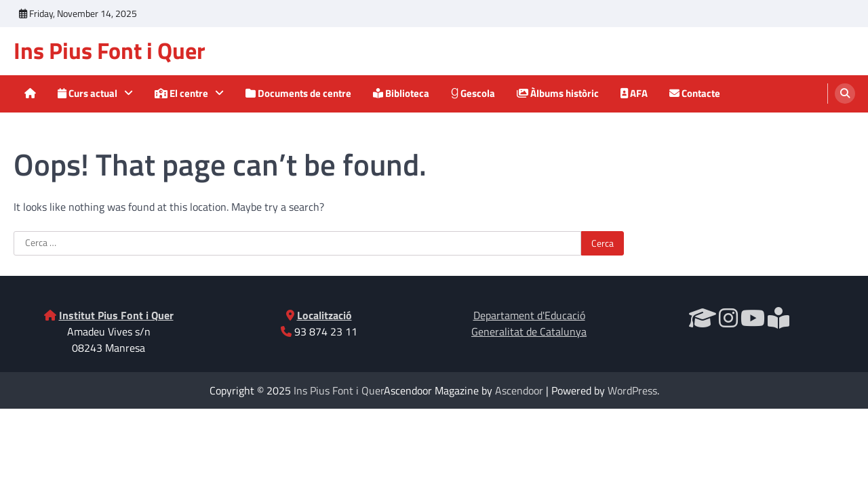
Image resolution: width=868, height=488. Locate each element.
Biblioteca (401, 94)
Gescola (473, 94)
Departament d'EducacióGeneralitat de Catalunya (529, 323)
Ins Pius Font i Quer (110, 50)
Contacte (695, 94)
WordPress (632, 390)
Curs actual (87, 94)
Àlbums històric (558, 94)
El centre (181, 94)
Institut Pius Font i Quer (116, 315)
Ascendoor (519, 390)
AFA (634, 94)
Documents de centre (298, 94)
